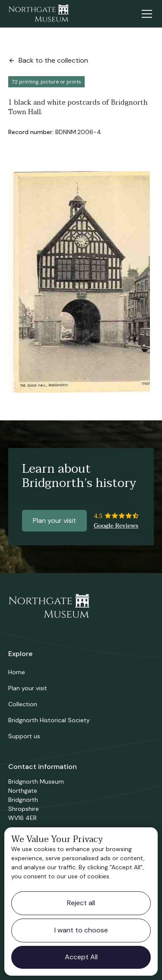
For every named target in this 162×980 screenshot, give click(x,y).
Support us (24, 736)
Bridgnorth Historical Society (49, 720)
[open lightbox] (79, 282)
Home (17, 672)
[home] (38, 14)
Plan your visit (54, 520)
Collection (23, 704)
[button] (145, 14)
